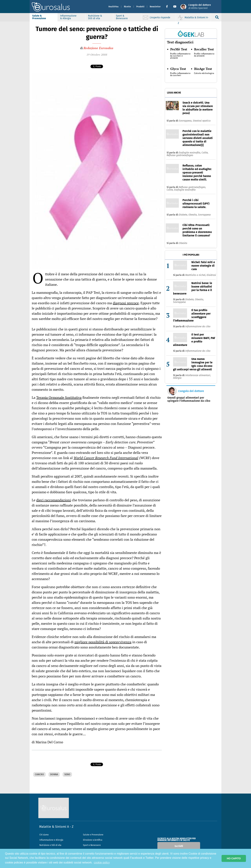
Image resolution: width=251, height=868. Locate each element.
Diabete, (184, 215)
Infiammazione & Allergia (68, 17)
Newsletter (155, 7)
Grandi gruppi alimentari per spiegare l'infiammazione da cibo (189, 399)
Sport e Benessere (92, 845)
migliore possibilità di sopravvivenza (103, 642)
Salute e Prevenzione (93, 835)
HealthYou (113, 7)
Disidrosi (211, 275)
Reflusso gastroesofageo (180, 155)
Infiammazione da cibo (198, 327)
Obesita (183, 243)
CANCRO (39, 774)
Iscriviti (179, 846)
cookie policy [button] (102, 863)
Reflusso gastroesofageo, (192, 187)
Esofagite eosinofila (185, 190)
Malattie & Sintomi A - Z (56, 827)
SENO (67, 774)
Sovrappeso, (186, 121)
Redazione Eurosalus (98, 48)
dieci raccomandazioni (54, 500)
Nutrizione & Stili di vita (95, 17)
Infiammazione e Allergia (51, 840)
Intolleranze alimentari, (198, 375)
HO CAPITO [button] (234, 858)
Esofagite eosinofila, (190, 153)
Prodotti (140, 7)
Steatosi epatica (202, 121)
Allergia (177, 378)
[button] (168, 7)
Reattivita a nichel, (196, 275)
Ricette (127, 7)
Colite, (205, 153)
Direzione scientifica (93, 840)
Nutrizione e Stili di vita (50, 845)
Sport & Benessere (122, 17)
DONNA (54, 774)
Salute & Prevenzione (39, 17)
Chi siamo (44, 835)
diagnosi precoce (126, 303)
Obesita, (193, 215)
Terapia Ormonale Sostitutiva (59, 397)
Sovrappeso (204, 215)
